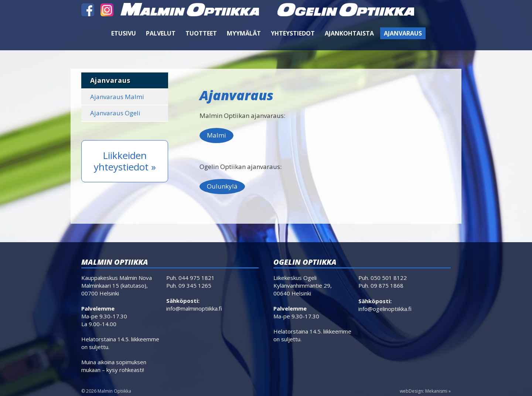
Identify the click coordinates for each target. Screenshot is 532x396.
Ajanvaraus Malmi (117, 97)
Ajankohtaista (349, 33)
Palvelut (161, 33)
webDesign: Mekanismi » (425, 391)
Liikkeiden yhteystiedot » (125, 161)
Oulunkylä (222, 186)
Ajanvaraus (403, 33)
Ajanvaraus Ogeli (115, 113)
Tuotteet (201, 33)
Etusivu (124, 33)
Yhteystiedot (293, 33)
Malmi (216, 135)
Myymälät (244, 33)
